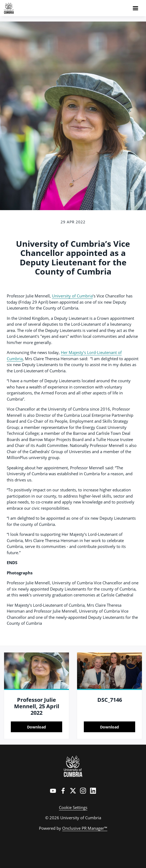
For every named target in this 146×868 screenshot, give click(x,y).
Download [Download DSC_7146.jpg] (109, 727)
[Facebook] (63, 791)
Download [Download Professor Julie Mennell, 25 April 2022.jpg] (36, 727)
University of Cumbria (72, 296)
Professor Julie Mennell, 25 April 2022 (37, 706)
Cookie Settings (73, 807)
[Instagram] (83, 791)
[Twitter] (73, 791)
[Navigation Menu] (135, 8)
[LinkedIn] (93, 791)
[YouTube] (53, 791)
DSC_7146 (110, 700)
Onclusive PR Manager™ (85, 828)
